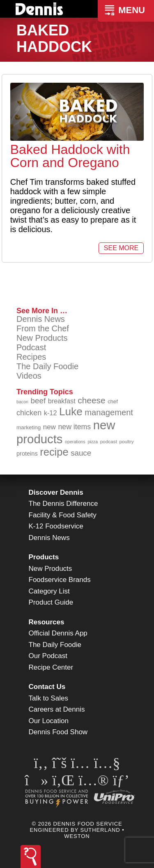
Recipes (31, 357)
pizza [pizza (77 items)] (93, 442)
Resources (47, 622)
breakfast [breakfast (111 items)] (62, 401)
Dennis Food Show (58, 732)
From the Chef (43, 328)
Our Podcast (48, 656)
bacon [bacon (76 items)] (22, 402)
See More (121, 248)
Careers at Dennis (57, 709)
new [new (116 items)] (49, 427)
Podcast (31, 347)
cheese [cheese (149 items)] (91, 400)
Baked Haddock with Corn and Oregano (70, 156)
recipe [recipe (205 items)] (54, 452)
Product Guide (51, 602)
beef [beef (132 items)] (38, 401)
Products (44, 557)
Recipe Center (51, 667)
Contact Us (47, 687)
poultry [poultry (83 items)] (126, 441)
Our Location (49, 721)
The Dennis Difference (63, 504)
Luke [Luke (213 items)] (71, 412)
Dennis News (41, 319)
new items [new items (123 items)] (74, 427)
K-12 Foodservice (56, 526)
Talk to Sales (48, 698)
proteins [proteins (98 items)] (27, 454)
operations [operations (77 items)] (75, 442)
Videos (29, 376)
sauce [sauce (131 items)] (81, 453)
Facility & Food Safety (63, 515)
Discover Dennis (56, 492)
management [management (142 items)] (109, 412)
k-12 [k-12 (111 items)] (51, 413)
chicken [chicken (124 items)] (29, 413)
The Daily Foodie (47, 366)
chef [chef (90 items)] (113, 401)
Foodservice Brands (60, 580)
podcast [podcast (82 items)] (109, 441)
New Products (42, 338)
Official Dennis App (58, 633)
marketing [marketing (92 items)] (29, 427)
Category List (49, 591)
